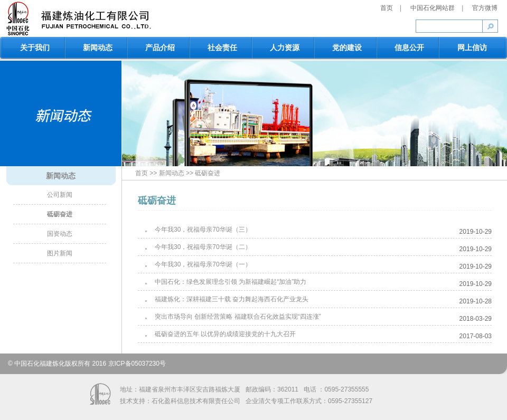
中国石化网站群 (433, 8)
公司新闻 (60, 195)
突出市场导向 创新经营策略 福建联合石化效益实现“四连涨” (238, 317)
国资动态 (60, 234)
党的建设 (347, 47)
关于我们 (35, 47)
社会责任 (222, 47)
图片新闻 (60, 253)
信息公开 (409, 47)
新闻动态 (98, 47)
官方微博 (485, 8)
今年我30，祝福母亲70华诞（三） (203, 230)
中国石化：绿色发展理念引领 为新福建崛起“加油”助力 (231, 282)
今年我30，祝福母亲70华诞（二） (203, 247)
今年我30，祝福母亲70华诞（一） (203, 264)
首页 (387, 8)
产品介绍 (160, 47)
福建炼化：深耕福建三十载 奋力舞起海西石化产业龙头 (232, 299)
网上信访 (472, 47)
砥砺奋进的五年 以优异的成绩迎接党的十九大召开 (225, 334)
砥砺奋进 (60, 214)
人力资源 (285, 47)
